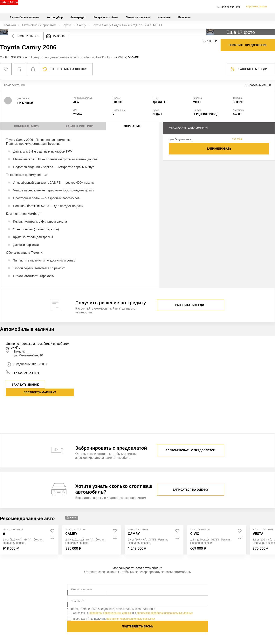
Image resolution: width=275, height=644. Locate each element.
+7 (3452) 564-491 (228, 7)
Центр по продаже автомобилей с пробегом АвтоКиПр (70, 57)
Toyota (67, 25)
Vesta (258, 534)
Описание (132, 126)
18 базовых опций (258, 85)
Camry (82, 25)
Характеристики (79, 126)
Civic (195, 534)
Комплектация (27, 126)
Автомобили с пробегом (39, 25)
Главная (10, 25)
